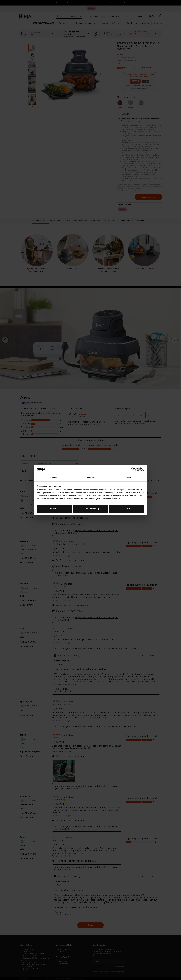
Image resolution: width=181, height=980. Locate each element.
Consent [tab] (53, 478)
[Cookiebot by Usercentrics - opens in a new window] (133, 469)
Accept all (127, 509)
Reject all (54, 509)
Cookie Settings (91, 509)
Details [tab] (90, 478)
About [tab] (128, 478)
